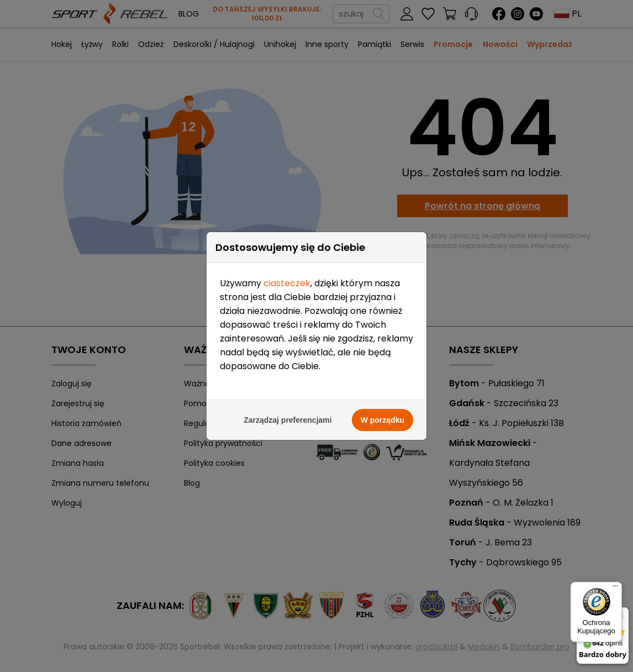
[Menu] (615, 589)
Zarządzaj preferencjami (288, 420)
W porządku (383, 420)
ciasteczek (287, 283)
